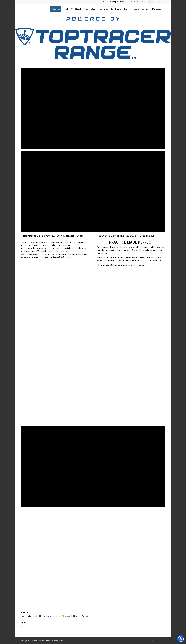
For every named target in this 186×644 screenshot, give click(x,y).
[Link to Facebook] (149, 2)
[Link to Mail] (159, 2)
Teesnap (61, 641)
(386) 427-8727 (118, 2)
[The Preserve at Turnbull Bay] (21, 9)
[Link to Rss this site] (163, 2)
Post (24, 616)
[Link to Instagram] (152, 2)
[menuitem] (136, 2)
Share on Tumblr (53, 616)
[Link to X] (156, 2)
